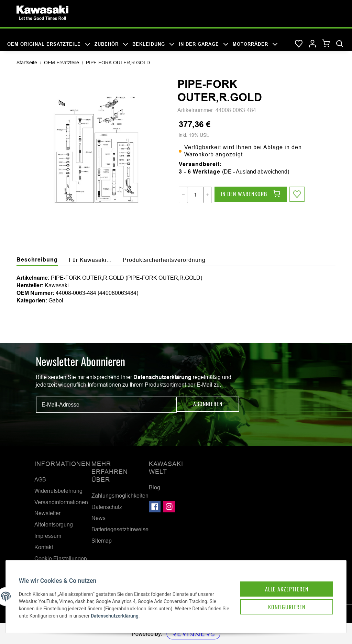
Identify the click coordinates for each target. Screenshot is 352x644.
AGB (40, 479)
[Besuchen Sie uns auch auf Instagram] (169, 507)
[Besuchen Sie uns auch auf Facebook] (155, 507)
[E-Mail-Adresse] (106, 405)
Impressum (48, 536)
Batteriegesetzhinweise (120, 529)
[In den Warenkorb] (251, 195)
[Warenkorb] (326, 44)
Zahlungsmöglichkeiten (120, 496)
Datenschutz (107, 507)
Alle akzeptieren (279, 580)
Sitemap (102, 541)
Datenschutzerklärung (162, 377)
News (98, 518)
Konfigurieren (279, 600)
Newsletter (47, 513)
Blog (155, 487)
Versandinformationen (61, 502)
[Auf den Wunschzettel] (298, 195)
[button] (312, 44)
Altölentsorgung (54, 524)
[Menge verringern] (183, 195)
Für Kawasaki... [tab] (90, 260)
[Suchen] (340, 44)
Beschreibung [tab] (37, 260)
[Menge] (195, 195)
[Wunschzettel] (299, 44)
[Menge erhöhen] (207, 195)
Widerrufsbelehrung (58, 491)
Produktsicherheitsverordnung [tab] (164, 260)
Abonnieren (208, 404)
